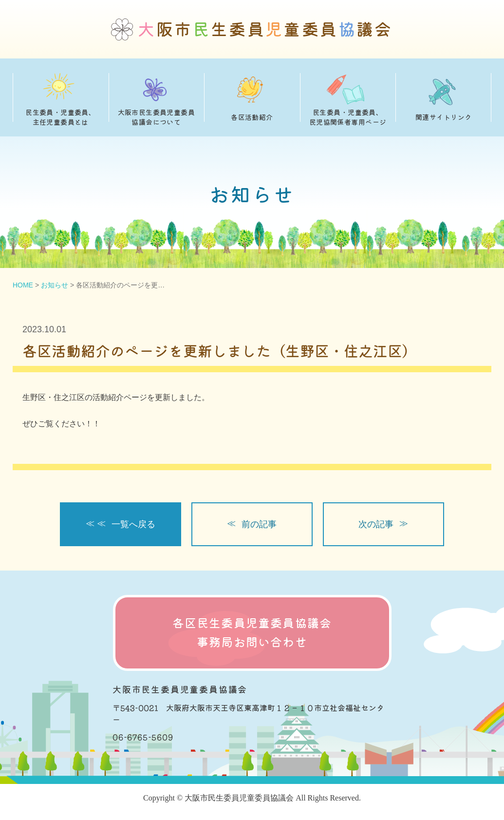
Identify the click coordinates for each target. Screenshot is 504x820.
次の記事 (376, 524)
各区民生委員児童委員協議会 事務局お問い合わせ (252, 633)
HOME (23, 285)
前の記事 (259, 524)
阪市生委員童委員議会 (265, 29)
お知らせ (55, 285)
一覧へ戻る (133, 524)
